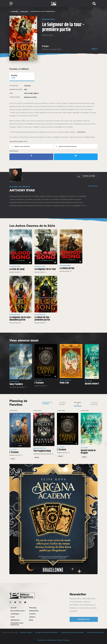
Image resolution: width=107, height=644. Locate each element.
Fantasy (27, 86)
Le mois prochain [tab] (94, 403)
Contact (32, 614)
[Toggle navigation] (13, 4)
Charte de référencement (95, 632)
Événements (34, 611)
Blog (31, 620)
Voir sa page (93, 186)
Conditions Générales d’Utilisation (47, 632)
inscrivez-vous (84, 619)
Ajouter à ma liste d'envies (65, 146)
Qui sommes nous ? (18, 611)
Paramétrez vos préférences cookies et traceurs (53, 640)
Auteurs (32, 617)
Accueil (13, 608)
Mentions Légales (26, 632)
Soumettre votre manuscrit (17, 624)
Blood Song (24, 11)
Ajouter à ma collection (20, 146)
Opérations (15, 620)
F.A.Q (13, 617)
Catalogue (15, 11)
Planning (33, 608)
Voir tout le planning (47, 403)
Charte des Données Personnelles (72, 632)
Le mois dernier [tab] (62, 403)
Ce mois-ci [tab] (78, 403)
